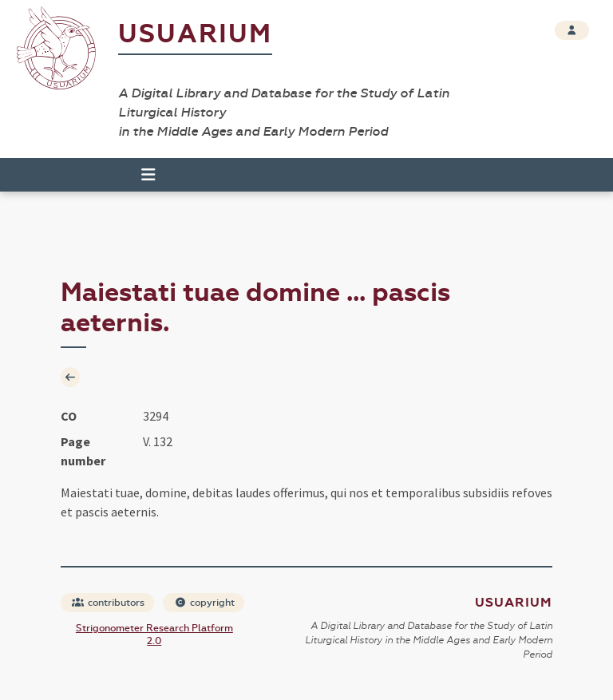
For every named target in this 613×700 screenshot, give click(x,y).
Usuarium (195, 34)
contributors (108, 603)
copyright (204, 603)
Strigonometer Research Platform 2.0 (154, 635)
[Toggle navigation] (141, 175)
